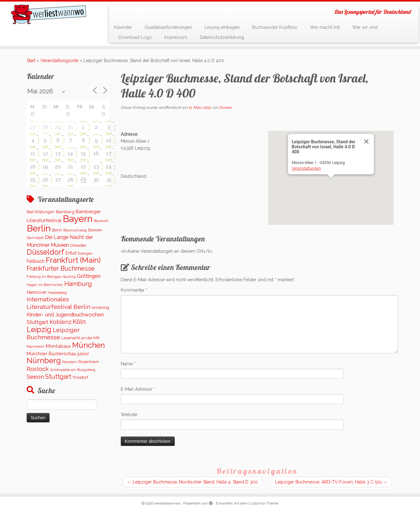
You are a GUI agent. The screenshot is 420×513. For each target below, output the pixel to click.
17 (109, 153)
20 (58, 167)
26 (45, 180)
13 (58, 153)
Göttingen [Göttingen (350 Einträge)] (89, 276)
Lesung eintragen (222, 27)
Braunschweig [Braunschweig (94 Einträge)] (75, 230)
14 (70, 153)
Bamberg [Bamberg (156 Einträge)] (65, 212)
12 (45, 153)
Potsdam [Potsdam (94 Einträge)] (69, 362)
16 (96, 153)
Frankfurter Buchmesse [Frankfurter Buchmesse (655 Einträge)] (61, 268)
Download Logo (135, 37)
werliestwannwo (167, 503)
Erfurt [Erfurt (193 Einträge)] (71, 253)
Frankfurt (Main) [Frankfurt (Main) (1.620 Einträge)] (73, 260)
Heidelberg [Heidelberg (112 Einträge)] (57, 293)
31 (109, 180)
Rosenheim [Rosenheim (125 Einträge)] (88, 362)
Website (129, 415)
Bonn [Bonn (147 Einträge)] (57, 230)
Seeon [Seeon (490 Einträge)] (35, 377)
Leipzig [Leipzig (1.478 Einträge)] (39, 329)
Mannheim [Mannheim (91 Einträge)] (36, 347)
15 (83, 153)
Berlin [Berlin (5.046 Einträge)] (39, 228)
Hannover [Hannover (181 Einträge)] (37, 292)
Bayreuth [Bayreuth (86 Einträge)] (101, 221)
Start (31, 61)
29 (58, 127)
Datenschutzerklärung (222, 37)
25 (33, 180)
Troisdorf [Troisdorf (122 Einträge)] (80, 377)
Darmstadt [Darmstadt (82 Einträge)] (35, 238)
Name (128, 364)
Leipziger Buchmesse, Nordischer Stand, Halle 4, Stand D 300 (192, 482)
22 (83, 167)
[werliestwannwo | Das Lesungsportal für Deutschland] (48, 14)
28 (45, 127)
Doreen (225, 108)
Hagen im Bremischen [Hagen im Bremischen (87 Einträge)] (45, 285)
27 (33, 127)
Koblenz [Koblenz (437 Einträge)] (61, 322)
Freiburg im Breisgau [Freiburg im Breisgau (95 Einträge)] (44, 277)
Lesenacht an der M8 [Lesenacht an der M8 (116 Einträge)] (80, 338)
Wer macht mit (325, 27)
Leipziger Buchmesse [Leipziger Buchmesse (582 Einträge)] (53, 334)
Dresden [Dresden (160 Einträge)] (78, 245)
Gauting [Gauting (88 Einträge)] (69, 277)
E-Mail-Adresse (138, 389)
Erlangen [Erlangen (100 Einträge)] (85, 253)
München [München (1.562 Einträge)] (88, 345)
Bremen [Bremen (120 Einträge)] (95, 230)
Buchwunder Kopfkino (275, 27)
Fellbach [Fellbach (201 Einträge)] (36, 261)
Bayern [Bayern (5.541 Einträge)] (78, 219)
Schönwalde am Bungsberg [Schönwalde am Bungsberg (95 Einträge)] (73, 370)
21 (71, 167)
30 (70, 127)
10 (109, 140)
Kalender (123, 27)
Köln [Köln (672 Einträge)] (79, 322)
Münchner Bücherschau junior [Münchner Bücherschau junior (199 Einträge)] (58, 354)
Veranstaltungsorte (59, 61)
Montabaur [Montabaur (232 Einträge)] (58, 346)
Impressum (176, 37)
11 (33, 153)
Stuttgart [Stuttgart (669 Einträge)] (58, 377)
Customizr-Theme (263, 503)
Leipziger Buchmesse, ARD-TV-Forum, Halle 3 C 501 (331, 482)
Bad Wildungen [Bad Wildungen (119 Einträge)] (41, 212)
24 (109, 167)
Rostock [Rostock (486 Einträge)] (38, 369)
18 (33, 167)
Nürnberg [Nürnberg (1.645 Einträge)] (44, 360)
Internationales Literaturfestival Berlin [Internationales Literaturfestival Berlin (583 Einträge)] (58, 303)
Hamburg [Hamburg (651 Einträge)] (78, 284)
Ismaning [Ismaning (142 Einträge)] (100, 307)
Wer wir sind (365, 27)
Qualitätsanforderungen (168, 27)
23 (96, 167)
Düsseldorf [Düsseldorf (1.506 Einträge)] (45, 252)
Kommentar (134, 290)
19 (45, 167)
